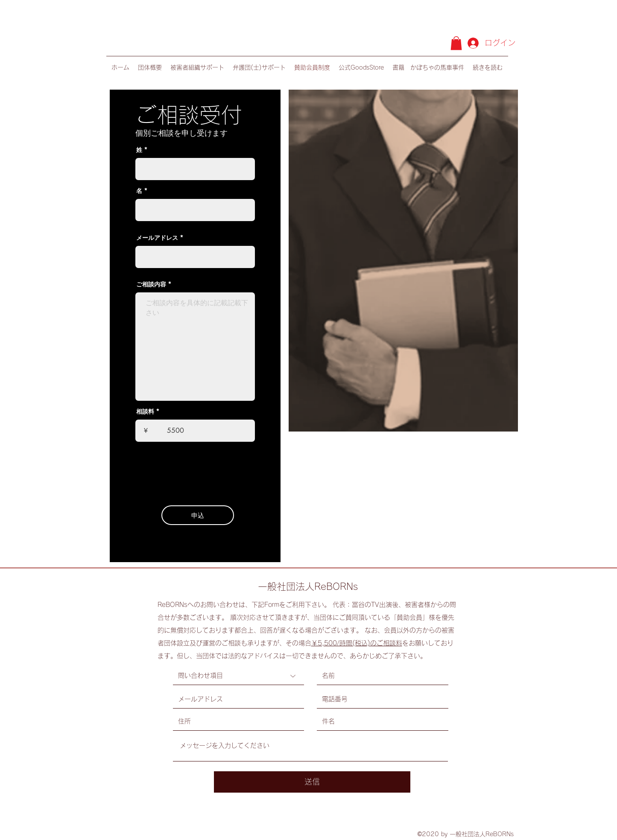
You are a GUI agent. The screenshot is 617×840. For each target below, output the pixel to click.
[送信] (312, 782)
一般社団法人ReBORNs (308, 586)
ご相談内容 (151, 284)
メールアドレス (157, 238)
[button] (456, 43)
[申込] (198, 515)
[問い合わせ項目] (238, 676)
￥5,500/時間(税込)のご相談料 (357, 643)
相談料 (145, 411)
